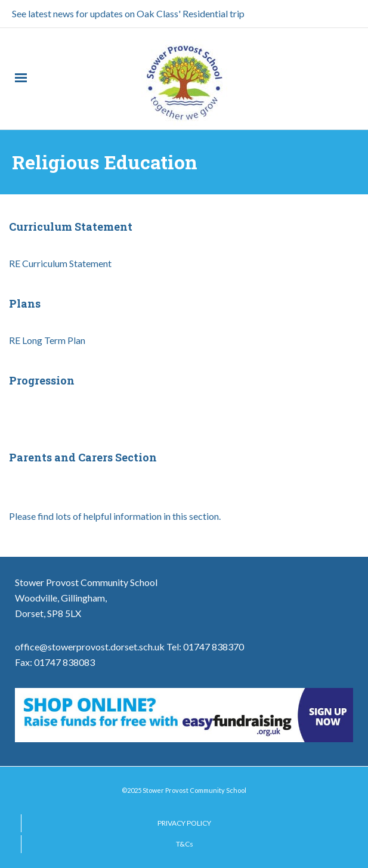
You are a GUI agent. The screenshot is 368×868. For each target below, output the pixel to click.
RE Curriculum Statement (60, 263)
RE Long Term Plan (47, 340)
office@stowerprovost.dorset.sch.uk (90, 647)
